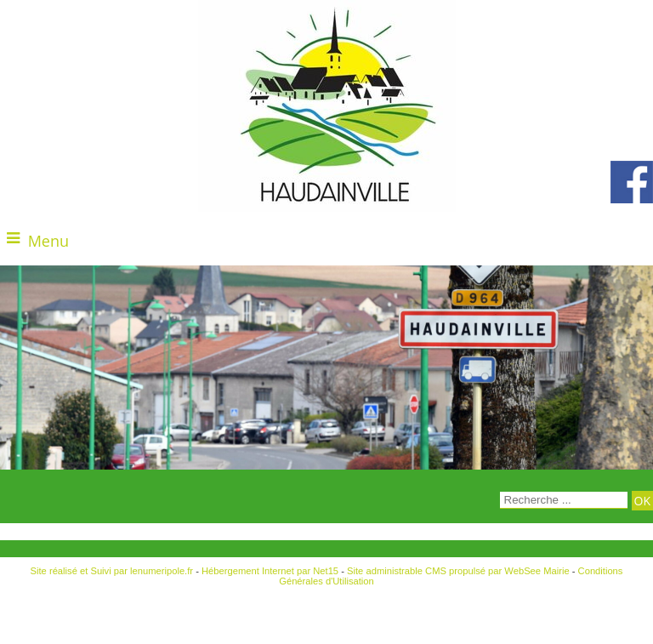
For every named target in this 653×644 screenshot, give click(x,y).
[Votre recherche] (564, 500)
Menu (48, 241)
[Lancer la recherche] (642, 501)
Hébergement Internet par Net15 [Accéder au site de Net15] (270, 571)
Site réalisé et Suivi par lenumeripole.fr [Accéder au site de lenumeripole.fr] (112, 571)
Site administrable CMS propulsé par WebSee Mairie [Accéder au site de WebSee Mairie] (458, 571)
